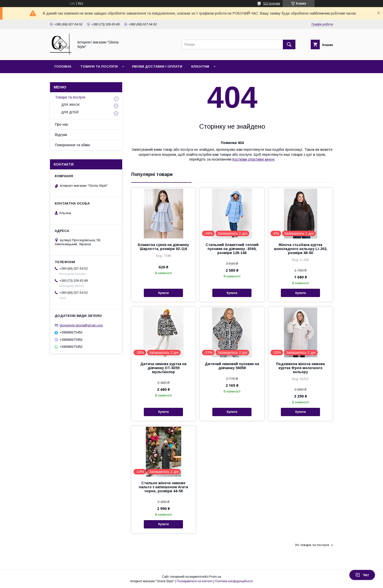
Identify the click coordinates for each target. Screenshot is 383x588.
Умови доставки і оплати (157, 66)
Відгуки (61, 135)
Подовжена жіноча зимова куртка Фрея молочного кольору (300, 368)
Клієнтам (200, 66)
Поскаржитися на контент (195, 581)
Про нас (62, 124)
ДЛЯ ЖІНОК (70, 105)
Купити (163, 293)
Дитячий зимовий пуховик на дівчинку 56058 (232, 366)
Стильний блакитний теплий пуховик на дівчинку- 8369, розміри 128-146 (232, 249)
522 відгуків (272, 4)
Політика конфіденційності (234, 581)
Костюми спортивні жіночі (253, 159)
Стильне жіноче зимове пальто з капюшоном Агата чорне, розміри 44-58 (163, 487)
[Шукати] (289, 44)
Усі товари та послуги (312, 545)
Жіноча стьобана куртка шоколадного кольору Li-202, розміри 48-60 (301, 249)
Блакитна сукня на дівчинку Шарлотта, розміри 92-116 (163, 247)
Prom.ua (215, 577)
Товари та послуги (99, 66)
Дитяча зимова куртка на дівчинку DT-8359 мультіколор (163, 368)
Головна (63, 66)
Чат (362, 575)
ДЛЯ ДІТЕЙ (70, 112)
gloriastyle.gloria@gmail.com (81, 325)
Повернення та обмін (73, 145)
